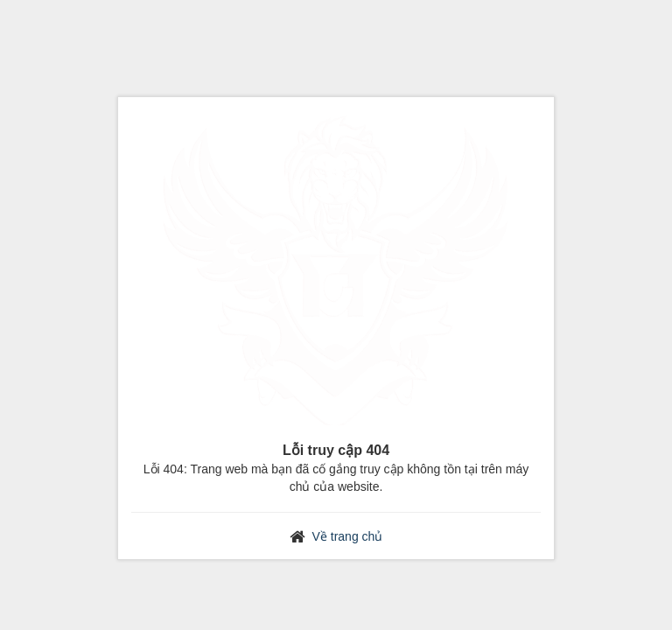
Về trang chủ (348, 536)
